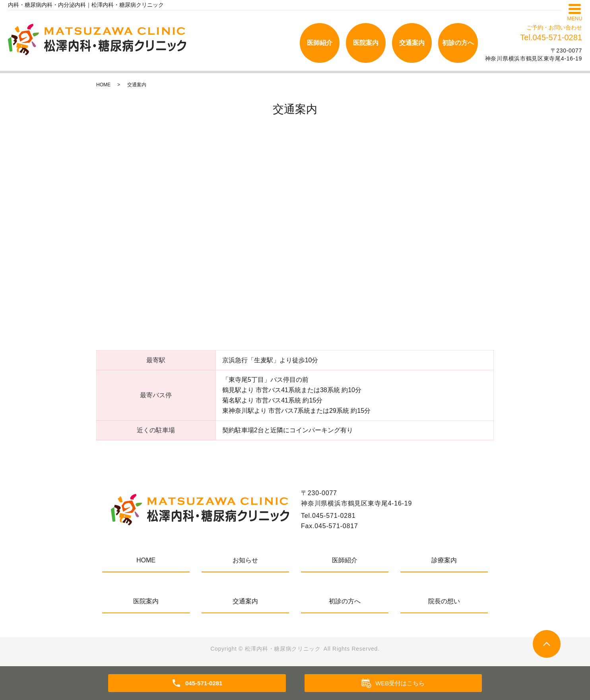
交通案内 (412, 43)
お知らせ (245, 560)
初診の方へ (458, 43)
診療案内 (444, 560)
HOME (103, 85)
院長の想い (444, 601)
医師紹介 (320, 43)
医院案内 (366, 43)
